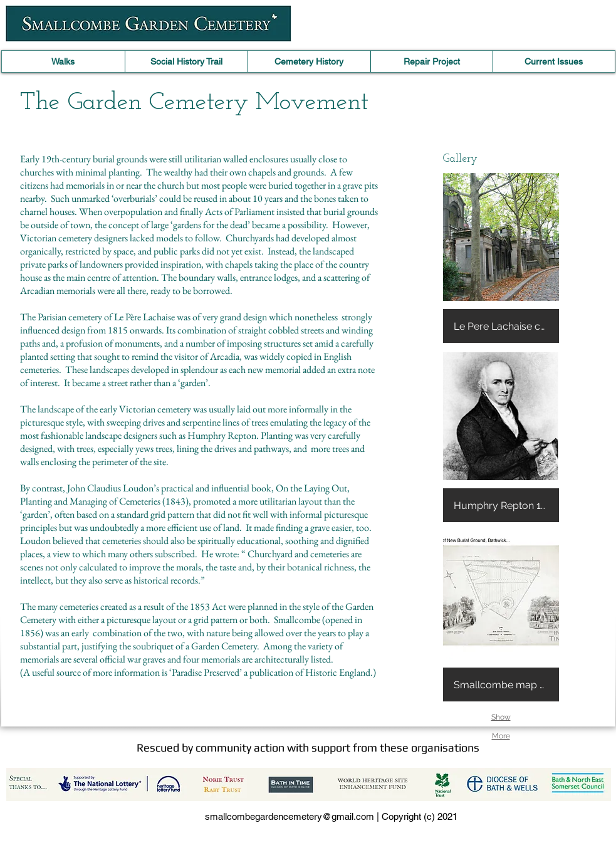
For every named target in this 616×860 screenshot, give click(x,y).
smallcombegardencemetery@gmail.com (290, 816)
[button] (501, 258)
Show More (501, 720)
